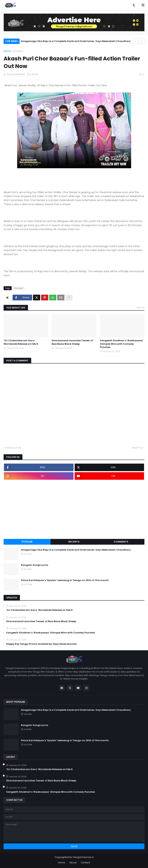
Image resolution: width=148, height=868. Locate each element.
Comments (121, 542)
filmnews (18, 51)
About (73, 863)
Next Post (137, 448)
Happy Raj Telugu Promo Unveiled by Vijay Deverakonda (41, 644)
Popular (27, 542)
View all (140, 307)
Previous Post (13, 448)
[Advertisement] (74, 509)
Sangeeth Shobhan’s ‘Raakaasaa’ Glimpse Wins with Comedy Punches (122, 344)
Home (7, 51)
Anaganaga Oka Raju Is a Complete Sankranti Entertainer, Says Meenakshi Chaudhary (76, 41)
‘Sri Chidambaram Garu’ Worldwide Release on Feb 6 (21, 342)
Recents (74, 542)
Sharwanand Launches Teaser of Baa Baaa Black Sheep (72, 342)
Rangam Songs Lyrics (35, 565)
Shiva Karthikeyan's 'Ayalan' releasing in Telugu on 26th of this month (65, 580)
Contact (85, 863)
